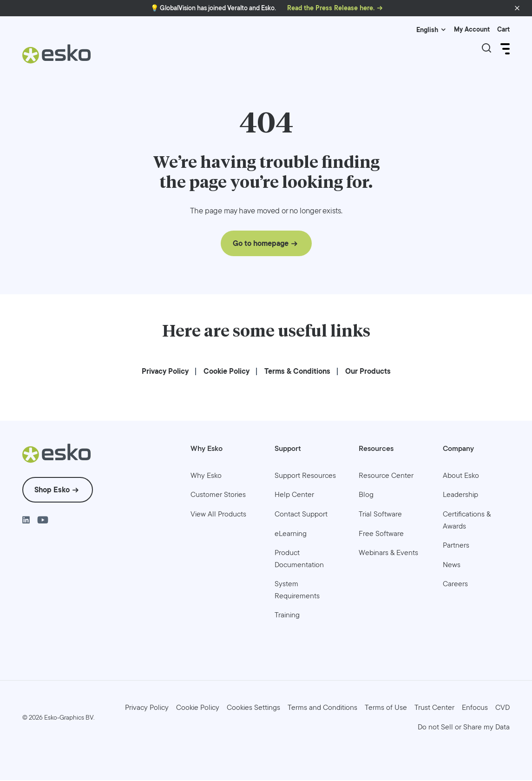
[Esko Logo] (57, 57)
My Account (472, 30)
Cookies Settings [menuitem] (253, 709)
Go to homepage (261, 245)
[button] (517, 8)
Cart (503, 30)
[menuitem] (165, 372)
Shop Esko (52, 491)
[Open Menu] (504, 49)
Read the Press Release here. (331, 8)
